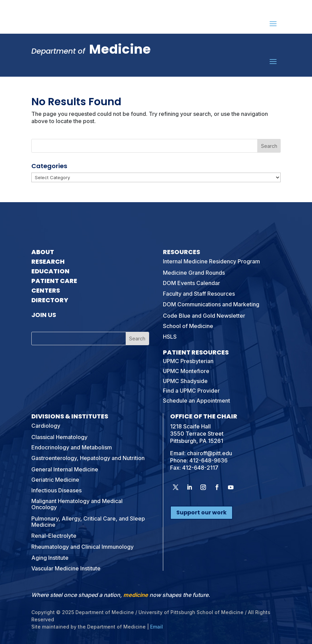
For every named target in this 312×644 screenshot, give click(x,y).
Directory (50, 300)
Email (157, 627)
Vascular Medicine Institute (66, 568)
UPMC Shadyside (185, 381)
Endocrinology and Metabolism (72, 447)
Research (48, 261)
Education (50, 271)
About (43, 252)
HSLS (170, 337)
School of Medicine (188, 326)
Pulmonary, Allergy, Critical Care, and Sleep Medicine (88, 522)
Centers (46, 290)
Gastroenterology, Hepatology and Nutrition (88, 458)
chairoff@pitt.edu (210, 453)
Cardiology (46, 426)
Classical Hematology (59, 437)
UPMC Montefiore (186, 371)
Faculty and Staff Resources (199, 294)
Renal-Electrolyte (54, 536)
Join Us (44, 315)
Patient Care (54, 281)
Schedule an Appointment (196, 401)
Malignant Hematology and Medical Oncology (77, 504)
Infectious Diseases (56, 490)
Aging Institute (50, 558)
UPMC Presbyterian (188, 361)
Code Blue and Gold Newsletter (204, 316)
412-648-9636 (209, 460)
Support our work (201, 512)
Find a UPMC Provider (191, 391)
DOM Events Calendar (191, 283)
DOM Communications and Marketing (211, 304)
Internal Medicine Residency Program (211, 261)
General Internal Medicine (65, 469)
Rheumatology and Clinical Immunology (82, 547)
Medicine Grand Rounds (194, 273)
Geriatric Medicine (55, 480)
